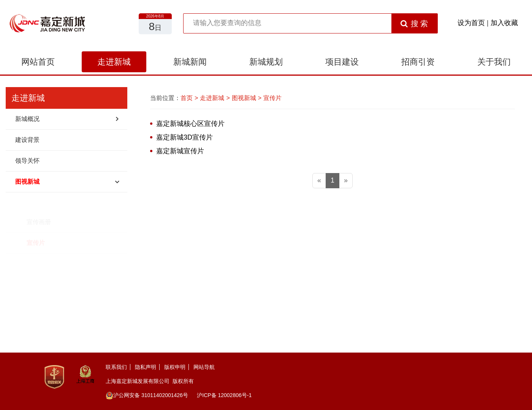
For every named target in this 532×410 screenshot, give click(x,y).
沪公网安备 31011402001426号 (147, 395)
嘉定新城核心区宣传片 (190, 124)
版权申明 (175, 367)
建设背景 (27, 140)
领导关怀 (27, 161)
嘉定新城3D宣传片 (184, 137)
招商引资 (418, 62)
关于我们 (494, 62)
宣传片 (36, 223)
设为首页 (471, 23)
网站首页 (38, 62)
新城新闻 (190, 62)
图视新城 (27, 182)
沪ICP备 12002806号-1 (224, 395)
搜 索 (414, 24)
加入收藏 (504, 23)
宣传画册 (39, 203)
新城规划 (266, 62)
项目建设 (342, 62)
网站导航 (204, 367)
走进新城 (114, 62)
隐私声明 (146, 367)
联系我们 (116, 367)
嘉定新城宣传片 (180, 151)
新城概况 (27, 119)
